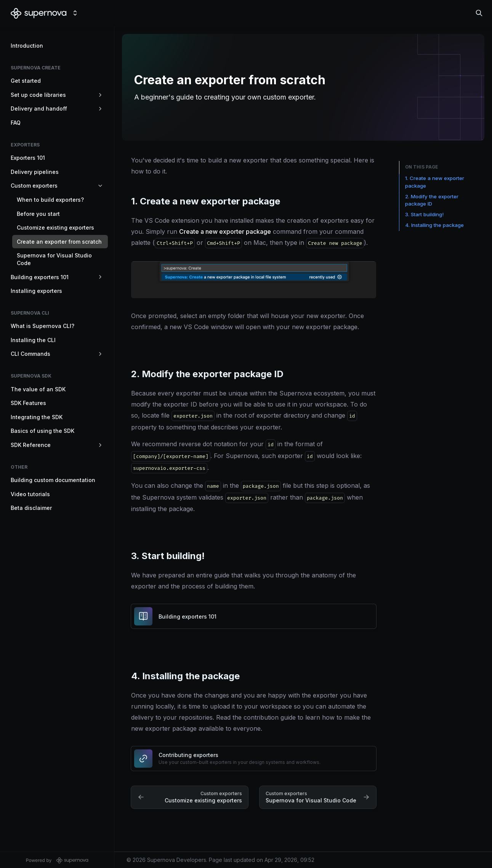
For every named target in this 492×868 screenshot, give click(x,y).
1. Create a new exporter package (435, 182)
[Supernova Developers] (39, 13)
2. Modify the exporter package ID (432, 200)
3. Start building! (424, 214)
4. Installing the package (434, 225)
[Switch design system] (75, 13)
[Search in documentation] (479, 13)
